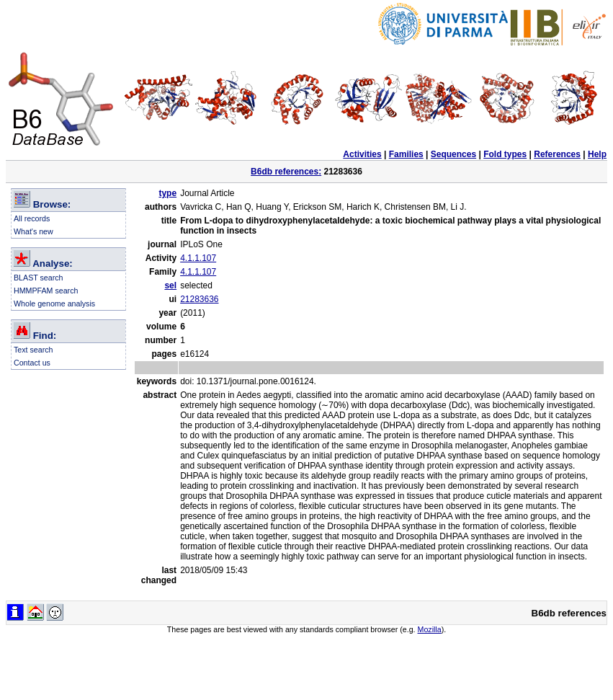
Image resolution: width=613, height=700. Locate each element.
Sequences (453, 154)
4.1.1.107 (198, 258)
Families (406, 154)
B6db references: (286, 172)
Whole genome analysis (54, 304)
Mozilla (430, 629)
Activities (362, 154)
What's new (33, 231)
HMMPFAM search (46, 291)
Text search (33, 350)
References (557, 154)
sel (170, 285)
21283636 (199, 299)
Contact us (32, 363)
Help (597, 154)
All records (32, 218)
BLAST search (39, 278)
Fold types (505, 154)
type (167, 193)
